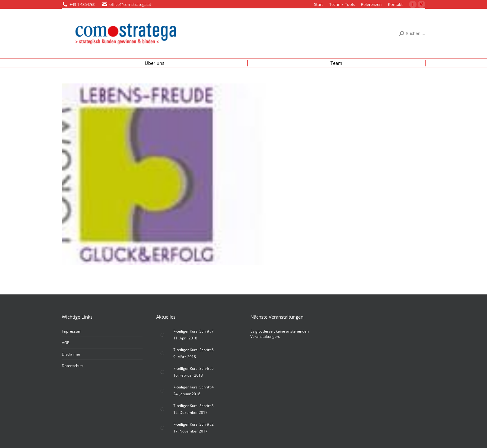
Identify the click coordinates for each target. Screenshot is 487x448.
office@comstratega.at (130, 4)
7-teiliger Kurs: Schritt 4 (193, 387)
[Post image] (162, 335)
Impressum (72, 331)
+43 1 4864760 (82, 4)
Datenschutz (73, 366)
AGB (66, 343)
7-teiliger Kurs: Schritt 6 (193, 350)
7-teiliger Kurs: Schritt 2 (193, 424)
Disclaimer (71, 354)
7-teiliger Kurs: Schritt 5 (193, 368)
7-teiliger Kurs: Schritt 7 (193, 331)
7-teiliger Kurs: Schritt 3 (193, 406)
